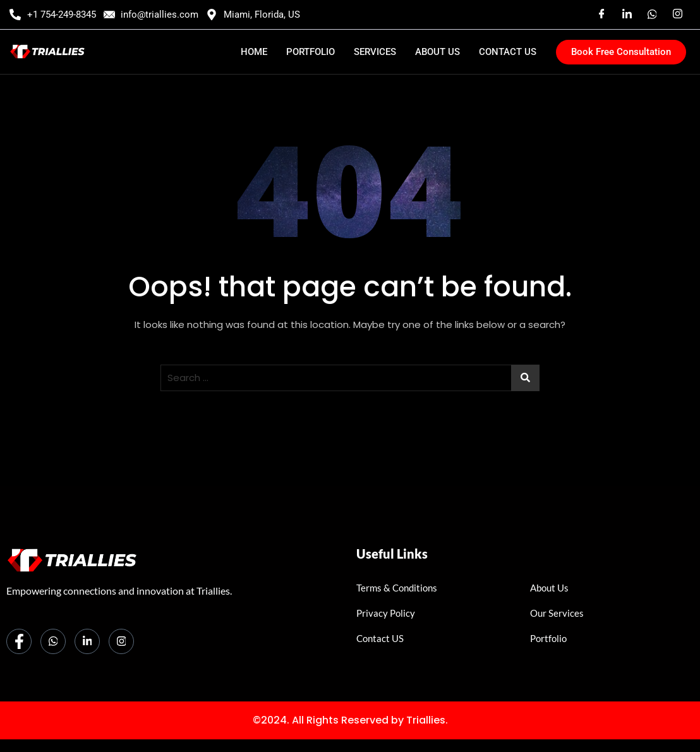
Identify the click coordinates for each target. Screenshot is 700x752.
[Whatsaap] (652, 15)
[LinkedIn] (87, 641)
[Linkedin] (627, 15)
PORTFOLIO (311, 52)
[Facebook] (601, 15)
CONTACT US (508, 52)
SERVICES (375, 52)
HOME (254, 52)
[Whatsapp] (53, 641)
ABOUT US (437, 52)
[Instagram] (677, 15)
